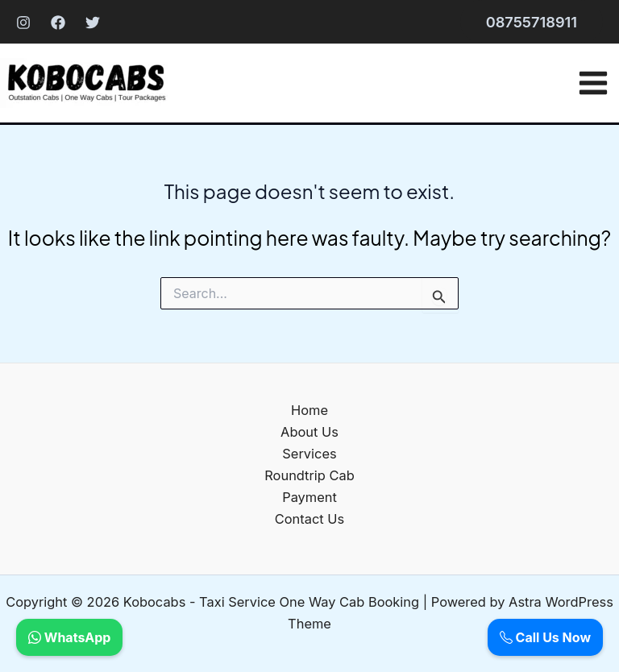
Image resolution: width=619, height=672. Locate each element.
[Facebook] (58, 23)
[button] (532, 22)
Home (309, 410)
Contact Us (309, 519)
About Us (309, 432)
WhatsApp (69, 637)
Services (309, 454)
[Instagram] (23, 23)
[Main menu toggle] (593, 83)
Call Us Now (545, 637)
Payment (309, 497)
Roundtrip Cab (309, 475)
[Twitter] (93, 23)
